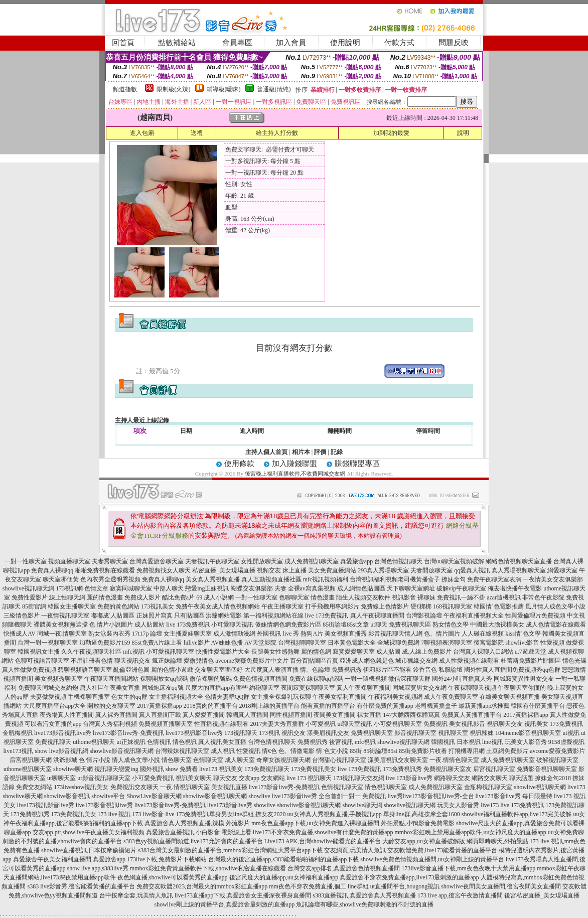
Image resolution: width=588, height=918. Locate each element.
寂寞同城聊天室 (131, 588)
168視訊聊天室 (453, 606)
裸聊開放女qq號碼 (164, 679)
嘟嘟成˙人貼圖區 (113, 616)
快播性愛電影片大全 (223, 652)
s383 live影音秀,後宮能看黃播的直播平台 (81, 886)
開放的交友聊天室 (111, 706)
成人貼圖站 (150, 625)
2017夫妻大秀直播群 (277, 724)
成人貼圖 (388, 652)
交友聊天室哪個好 (219, 670)
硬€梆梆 (421, 606)
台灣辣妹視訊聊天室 (182, 751)
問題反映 (454, 43)
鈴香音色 (425, 670)
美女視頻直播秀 (346, 634)
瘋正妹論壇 (167, 661)
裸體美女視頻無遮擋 (61, 625)
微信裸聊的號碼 (211, 679)
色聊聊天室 (294, 597)
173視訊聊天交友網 (359, 778)
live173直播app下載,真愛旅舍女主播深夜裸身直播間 (243, 895)
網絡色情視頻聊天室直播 (519, 561)
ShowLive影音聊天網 (154, 796)
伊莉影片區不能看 (387, 670)
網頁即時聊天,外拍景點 (497, 841)
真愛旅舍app (356, 561)
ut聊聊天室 (61, 778)
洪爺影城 (65, 760)
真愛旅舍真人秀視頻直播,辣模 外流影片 (197, 823)
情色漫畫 (323, 597)
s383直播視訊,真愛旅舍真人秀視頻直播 (364, 895)
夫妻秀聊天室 (110, 561)
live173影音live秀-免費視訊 (128, 733)
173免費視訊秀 (402, 769)
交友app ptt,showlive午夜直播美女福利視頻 (89, 832)
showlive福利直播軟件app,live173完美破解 (517, 814)
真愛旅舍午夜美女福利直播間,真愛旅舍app (69, 859)
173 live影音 (148, 814)
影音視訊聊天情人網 (395, 634)
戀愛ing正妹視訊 (207, 588)
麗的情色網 (316, 652)
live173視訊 (18, 751)
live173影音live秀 (230, 805)
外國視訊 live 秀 (278, 634)
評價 (320, 452)
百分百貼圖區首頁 (314, 661)
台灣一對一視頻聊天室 (48, 643)
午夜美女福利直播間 (340, 697)
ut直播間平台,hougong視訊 (405, 886)
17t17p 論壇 (147, 634)
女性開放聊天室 (262, 561)
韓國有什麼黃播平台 (538, 706)
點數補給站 (177, 43)
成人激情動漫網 (234, 634)
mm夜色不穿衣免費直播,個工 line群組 (319, 886)
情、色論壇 (315, 670)
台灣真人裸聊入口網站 (483, 652)
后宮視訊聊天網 (31, 760)
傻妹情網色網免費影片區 (288, 625)
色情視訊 (159, 742)
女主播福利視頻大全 (176, 697)
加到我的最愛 (391, 133)
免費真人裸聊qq (52, 570)
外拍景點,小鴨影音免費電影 (418, 823)
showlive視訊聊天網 (28, 588)
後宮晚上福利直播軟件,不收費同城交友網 (295, 474)
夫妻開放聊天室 (431, 570)
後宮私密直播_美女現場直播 (542, 895)
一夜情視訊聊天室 (65, 616)
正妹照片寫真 (155, 616)
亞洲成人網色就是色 (367, 661)
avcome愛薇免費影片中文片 (252, 661)
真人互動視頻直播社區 (271, 579)
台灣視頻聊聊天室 (302, 643)
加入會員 (291, 43)
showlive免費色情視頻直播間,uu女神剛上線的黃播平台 (432, 859)
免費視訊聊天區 (410, 625)
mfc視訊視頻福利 (326, 579)
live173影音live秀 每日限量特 (514, 796)
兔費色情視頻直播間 (260, 679)
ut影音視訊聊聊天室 (104, 778)
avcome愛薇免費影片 (557, 751)
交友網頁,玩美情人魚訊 (355, 850)
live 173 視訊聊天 (309, 778)
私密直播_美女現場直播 (224, 570)
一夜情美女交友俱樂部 (553, 579)
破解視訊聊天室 (557, 760)
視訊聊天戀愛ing (116, 769)
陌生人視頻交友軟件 (363, 597)
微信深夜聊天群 (409, 679)
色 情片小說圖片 (111, 625)
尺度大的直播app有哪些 (216, 688)
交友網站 (273, 778)
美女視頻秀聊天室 (59, 679)
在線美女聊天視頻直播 (510, 697)
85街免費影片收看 (423, 751)
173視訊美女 (158, 606)
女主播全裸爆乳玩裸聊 (281, 697)
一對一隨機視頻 (366, 679)
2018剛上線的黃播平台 (269, 706)
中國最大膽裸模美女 (497, 625)
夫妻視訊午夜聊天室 (212, 561)
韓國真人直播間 (247, 715)
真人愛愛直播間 (204, 715)
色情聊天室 (208, 760)
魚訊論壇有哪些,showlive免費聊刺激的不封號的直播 (365, 904)
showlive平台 (108, 796)
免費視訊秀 (347, 670)
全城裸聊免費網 (398, 643)
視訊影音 (404, 597)
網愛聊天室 (562, 570)
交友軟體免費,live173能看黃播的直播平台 (442, 850)
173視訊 (269, 733)
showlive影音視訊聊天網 (122, 751)
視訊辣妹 (482, 733)
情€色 (269, 751)
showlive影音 (522, 643)
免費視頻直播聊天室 (166, 724)
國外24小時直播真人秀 (462, 679)
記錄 (337, 452)
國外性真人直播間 (488, 670)
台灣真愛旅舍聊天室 (157, 561)
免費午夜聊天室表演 (494, 579)
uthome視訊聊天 (94, 742)
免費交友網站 (34, 787)
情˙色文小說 (332, 751)
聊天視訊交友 (132, 661)
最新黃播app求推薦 (484, 706)
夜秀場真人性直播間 (67, 715)
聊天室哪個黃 (61, 579)
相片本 (301, 452)
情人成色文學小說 (136, 760)
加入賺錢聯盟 (295, 464)
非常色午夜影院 (543, 597)
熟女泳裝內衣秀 (109, 634)
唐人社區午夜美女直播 (110, 688)
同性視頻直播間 (291, 715)
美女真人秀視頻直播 (213, 579)
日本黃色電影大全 (352, 643)
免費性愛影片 (30, 597)
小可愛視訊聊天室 (170, 652)
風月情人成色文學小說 (555, 606)
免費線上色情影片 (385, 606)
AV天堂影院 (260, 643)
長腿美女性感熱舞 (275, 652)
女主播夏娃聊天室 (188, 634)
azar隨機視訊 (504, 597)
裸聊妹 (426, 597)
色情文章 (96, 588)
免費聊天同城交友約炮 (48, 688)
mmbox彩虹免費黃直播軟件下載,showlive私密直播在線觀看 (208, 868)
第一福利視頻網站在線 (273, 616)
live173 (576, 787)
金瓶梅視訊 (18, 733)
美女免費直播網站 (332, 570)
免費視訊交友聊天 (134, 787)
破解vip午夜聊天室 (461, 588)
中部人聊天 (169, 588)
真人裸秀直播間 (116, 715)
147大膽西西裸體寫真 (411, 715)
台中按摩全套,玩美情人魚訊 (136, 895)
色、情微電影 (297, 751)
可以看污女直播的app (53, 724)
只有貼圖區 (189, 616)
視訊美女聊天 (194, 778)
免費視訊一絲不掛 (461, 597)
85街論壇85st (380, 751)
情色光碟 (574, 661)
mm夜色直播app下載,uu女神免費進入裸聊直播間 (315, 823)
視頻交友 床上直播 (282, 570)
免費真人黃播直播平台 (472, 715)
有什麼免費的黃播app (385, 706)
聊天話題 (521, 778)
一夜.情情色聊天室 (454, 760)
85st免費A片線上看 (157, 643)
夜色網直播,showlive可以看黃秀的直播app (173, 877)
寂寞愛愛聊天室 (354, 652)
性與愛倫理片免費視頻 (535, 616)
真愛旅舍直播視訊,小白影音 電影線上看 (199, 832)
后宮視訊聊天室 (494, 769)
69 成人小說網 (215, 597)
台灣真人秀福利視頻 (110, 724)
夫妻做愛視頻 (48, 697)
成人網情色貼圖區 (361, 588)
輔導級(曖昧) (224, 89)
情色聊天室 (177, 760)
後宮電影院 (489, 643)
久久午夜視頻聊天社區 (91, 652)
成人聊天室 (240, 760)
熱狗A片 (312, 634)
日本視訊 (469, 742)
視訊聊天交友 (505, 724)
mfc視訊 (134, 652)
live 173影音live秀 (409, 778)
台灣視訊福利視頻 (374, 579)
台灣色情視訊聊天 (398, 561)
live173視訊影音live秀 (194, 733)
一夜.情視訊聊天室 (185, 787)
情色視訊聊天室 (386, 787)
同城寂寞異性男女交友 (524, 679)
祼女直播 (369, 715)
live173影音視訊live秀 (63, 733)
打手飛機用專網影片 (332, 606)
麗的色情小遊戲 (172, 670)
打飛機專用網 (467, 751)
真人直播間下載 (160, 715)
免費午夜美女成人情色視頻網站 (218, 606)
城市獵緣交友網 (416, 661)
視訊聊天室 (453, 733)
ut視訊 (571, 733)
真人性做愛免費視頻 (29, 670)
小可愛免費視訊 (153, 778)
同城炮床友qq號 (163, 688)
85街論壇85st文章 (346, 625)
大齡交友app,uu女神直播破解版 (423, 841)
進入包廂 (142, 133)
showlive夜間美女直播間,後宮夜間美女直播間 (501, 886)
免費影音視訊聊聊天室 (547, 769)
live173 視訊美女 (221, 769)
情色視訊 (185, 742)
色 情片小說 (95, 760)
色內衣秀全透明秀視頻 (110, 579)
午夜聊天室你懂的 (522, 688)
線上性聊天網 (67, 597)
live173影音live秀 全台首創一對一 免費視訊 (329, 796)
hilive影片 (196, 643)
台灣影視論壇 (424, 616)
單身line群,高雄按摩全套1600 (422, 814)
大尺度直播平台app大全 (54, 706)
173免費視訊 (566, 724)
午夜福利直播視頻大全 (474, 616)
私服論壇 (451, 670)
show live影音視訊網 (61, 751)
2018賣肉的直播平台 (211, 706)
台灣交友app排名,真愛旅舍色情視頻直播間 (344, 868)
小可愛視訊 (321, 724)
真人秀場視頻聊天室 (519, 570)
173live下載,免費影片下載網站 (167, 859)
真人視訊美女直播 (222, 742)
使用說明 (345, 43)
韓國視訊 (443, 742)
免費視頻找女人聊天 (164, 570)
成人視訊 (223, 751)
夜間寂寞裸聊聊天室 (308, 688)
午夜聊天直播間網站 (111, 679)
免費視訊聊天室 (372, 733)
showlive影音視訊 (67, 796)
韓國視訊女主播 (39, 652)
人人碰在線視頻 (483, 634)
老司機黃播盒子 (419, 579)
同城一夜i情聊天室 (62, 634)
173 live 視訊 (114, 814)
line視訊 (493, 742)
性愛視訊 (248, 751)
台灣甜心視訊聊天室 (339, 760)
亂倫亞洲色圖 (131, 670)
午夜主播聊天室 (282, 606)
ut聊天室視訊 (354, 724)
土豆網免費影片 (507, 751)
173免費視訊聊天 (267, 769)
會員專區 (237, 43)
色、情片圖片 (442, 634)
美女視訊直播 (229, 787)
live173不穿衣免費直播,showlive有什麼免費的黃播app (323, 832)
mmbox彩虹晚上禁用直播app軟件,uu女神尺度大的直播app (470, 832)
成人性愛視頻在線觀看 (469, 661)
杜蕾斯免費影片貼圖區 (531, 661)
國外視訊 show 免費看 (169, 769)
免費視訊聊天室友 (448, 769)
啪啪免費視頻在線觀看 (105, 570)
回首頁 (123, 43)
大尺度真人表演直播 (271, 670)
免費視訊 (435, 724)
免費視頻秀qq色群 (536, 670)
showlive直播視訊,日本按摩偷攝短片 (89, 850)
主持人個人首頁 (266, 452)
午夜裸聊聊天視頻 (472, 688)
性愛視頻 (552, 643)
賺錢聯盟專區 (357, 464)
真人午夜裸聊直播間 (377, 616)
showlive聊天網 (73, 769)
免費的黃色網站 (118, 606)
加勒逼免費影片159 (105, 643)
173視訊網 (69, 588)
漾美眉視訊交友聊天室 (398, 760)
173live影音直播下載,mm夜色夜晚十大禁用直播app (468, 868)
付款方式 (399, 43)
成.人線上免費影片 (427, 652)
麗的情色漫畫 (105, 597)
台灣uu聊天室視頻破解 (454, 561)
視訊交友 (293, 733)
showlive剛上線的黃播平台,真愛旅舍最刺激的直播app (225, 904)
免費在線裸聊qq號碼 (316, 679)
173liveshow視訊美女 (81, 787)
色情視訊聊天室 (342, 787)
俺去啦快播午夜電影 (515, 588)
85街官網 (34, 606)
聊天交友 (225, 778)
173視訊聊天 (241, 733)
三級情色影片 (22, 616)
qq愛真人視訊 (472, 570)
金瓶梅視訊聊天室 (488, 787)
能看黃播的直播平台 (328, 706)
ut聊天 (379, 625)
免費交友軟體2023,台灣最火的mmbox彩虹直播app (202, 886)
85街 (356, 751)
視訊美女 (536, 724)
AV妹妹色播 (227, 643)
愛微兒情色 (199, 661)
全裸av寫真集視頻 (312, 588)
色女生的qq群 (129, 697)
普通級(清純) (274, 89)
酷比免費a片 (178, 597)
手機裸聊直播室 (89, 697)
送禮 (197, 133)
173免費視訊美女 (314, 769)
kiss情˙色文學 (523, 634)
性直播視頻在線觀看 (221, 724)
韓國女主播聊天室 (72, 606)
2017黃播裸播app (159, 706)
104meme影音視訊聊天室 (528, 733)
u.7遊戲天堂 (531, 652)
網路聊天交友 (452, 778)
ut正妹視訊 (131, 742)
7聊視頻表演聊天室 (447, 643)
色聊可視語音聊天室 (42, 661)
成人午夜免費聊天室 (451, 697)
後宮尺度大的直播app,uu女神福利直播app (284, 877)
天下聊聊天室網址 (411, 588)
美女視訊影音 (467, 724)
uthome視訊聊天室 (28, 769)
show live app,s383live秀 (98, 868)
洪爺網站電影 (224, 616)
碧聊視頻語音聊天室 (85, 670)
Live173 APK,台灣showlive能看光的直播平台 (323, 841)
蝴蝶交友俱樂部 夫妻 (259, 588)
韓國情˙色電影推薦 (499, 606)
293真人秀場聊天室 (383, 570)
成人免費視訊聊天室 (312, 561)
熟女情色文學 (451, 625)
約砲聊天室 (264, 688)
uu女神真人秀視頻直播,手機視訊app (335, 814)
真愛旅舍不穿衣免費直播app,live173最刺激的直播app (409, 877)
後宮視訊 (341, 742)
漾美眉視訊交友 (328, 733)
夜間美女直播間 (335, 715)
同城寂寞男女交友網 (419, 688)
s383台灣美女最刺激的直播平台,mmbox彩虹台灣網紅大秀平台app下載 (230, 850)
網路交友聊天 (490, 778)
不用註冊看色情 (92, 661)
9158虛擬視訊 (566, 742)
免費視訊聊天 (53, 742)
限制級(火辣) (174, 89)
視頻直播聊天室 (69, 561)
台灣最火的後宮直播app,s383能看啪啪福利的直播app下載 (283, 859)
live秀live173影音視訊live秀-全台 (431, 796)
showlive (259, 796)
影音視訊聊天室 (415, 733)
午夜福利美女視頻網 (395, 697)
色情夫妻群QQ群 (227, 697)
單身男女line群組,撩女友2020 (248, 814)
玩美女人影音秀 (526, 742)
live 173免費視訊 (327, 616)
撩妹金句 (454, 579)
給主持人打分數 (277, 133)
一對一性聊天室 (26, 561)
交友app (249, 778)
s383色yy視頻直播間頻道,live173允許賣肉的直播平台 (193, 841)
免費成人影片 (142, 597)
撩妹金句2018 (553, 778)
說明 (463, 133)
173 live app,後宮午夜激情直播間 (460, 895)
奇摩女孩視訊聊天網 (283, 760)
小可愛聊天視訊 (232, 625)
